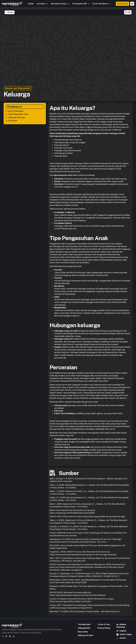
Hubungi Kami (84, 628)
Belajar (31, 4)
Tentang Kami (84, 624)
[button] (43, 4)
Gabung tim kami (85, 635)
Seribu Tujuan (126, 634)
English (123, 631)
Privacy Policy (104, 628)
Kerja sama (83, 632)
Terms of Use (104, 624)
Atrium (123, 638)
